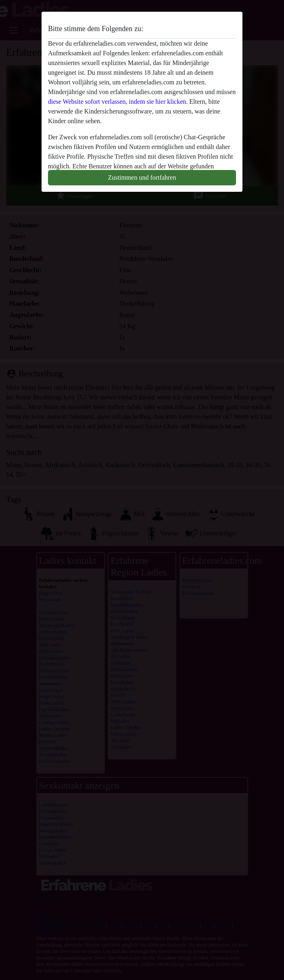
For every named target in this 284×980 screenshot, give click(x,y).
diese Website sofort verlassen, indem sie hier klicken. (118, 102)
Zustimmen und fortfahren (142, 177)
